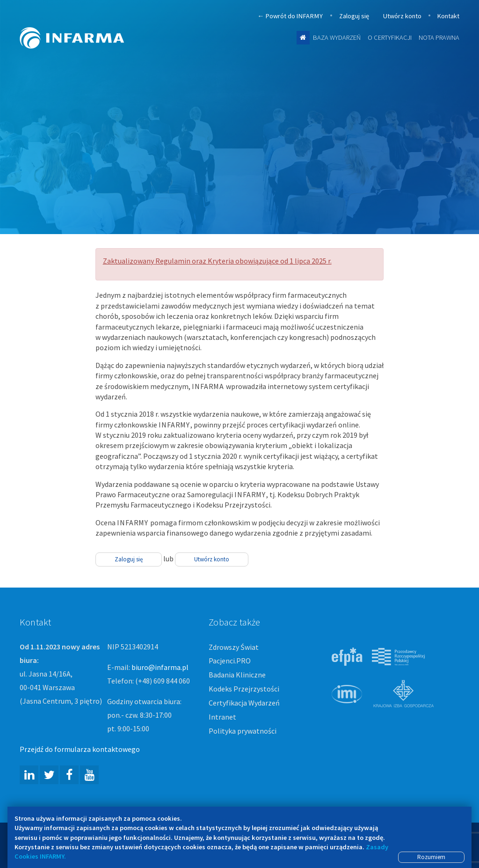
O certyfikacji (390, 37)
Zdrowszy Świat (234, 647)
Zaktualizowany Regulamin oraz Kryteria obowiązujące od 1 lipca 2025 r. (217, 261)
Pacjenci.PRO (230, 661)
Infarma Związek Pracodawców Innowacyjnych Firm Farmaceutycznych (80, 25)
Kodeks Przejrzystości (244, 689)
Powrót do (290, 16)
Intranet (222, 717)
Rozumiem (431, 857)
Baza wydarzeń (337, 37)
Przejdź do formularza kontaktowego (80, 749)
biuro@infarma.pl (160, 667)
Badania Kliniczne (237, 675)
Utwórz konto (402, 16)
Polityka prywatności (243, 731)
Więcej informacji (247, 220)
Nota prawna (439, 37)
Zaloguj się (354, 16)
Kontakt (448, 16)
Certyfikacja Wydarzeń (244, 703)
